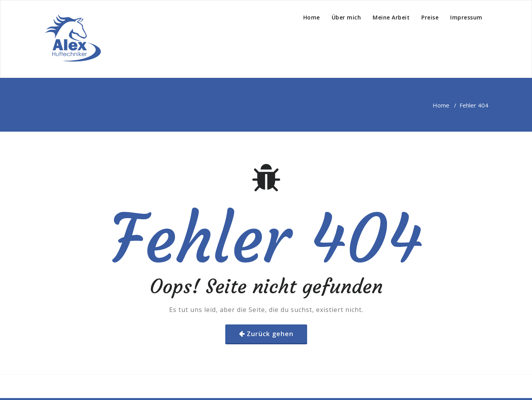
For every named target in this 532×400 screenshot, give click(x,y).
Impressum (466, 17)
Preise (430, 17)
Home (312, 17)
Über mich (346, 17)
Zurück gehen (270, 334)
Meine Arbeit (391, 17)
